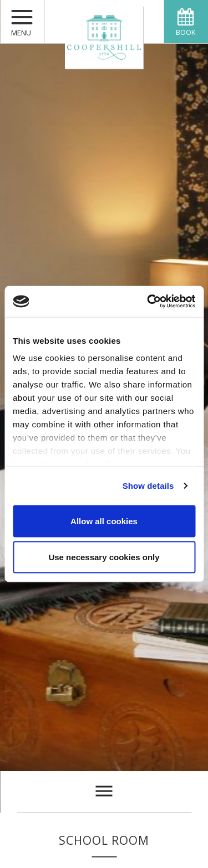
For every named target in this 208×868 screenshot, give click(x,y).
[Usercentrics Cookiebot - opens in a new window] (148, 302)
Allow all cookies (104, 521)
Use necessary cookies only (104, 557)
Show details (148, 486)
